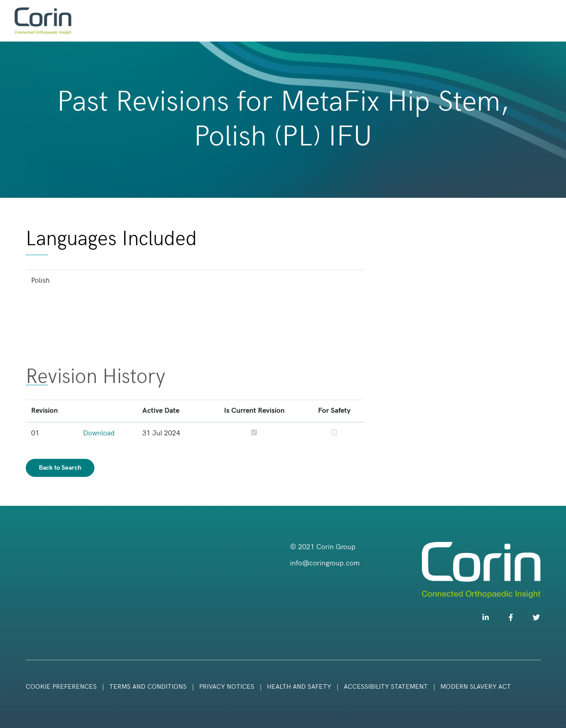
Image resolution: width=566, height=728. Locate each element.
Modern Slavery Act (476, 687)
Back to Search (60, 468)
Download (99, 433)
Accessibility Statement (386, 687)
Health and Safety (300, 687)
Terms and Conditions (148, 687)
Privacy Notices (227, 687)
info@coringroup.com (325, 563)
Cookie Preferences (61, 687)
